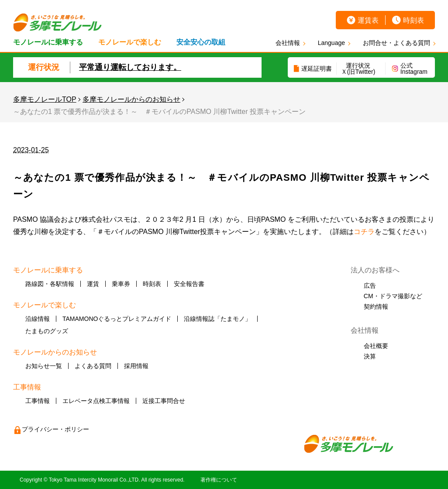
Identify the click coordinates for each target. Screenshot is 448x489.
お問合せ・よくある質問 (396, 43)
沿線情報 (38, 319)
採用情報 (136, 366)
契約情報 (376, 306)
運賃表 (368, 20)
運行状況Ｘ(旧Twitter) (358, 69)
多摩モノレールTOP (45, 99)
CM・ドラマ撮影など (393, 296)
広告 (370, 286)
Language (331, 43)
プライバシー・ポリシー (55, 429)
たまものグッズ (47, 331)
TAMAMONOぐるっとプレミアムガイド (117, 319)
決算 (370, 356)
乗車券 (121, 284)
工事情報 (38, 401)
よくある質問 (93, 366)
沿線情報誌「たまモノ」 (217, 319)
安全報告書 (189, 284)
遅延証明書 (317, 69)
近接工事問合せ (164, 401)
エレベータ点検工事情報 (96, 401)
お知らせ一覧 (44, 366)
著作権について (219, 480)
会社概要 (376, 346)
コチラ (364, 232)
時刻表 (414, 20)
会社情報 (288, 43)
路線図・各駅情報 (50, 284)
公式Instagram (414, 69)
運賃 (93, 284)
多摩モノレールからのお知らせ (131, 99)
